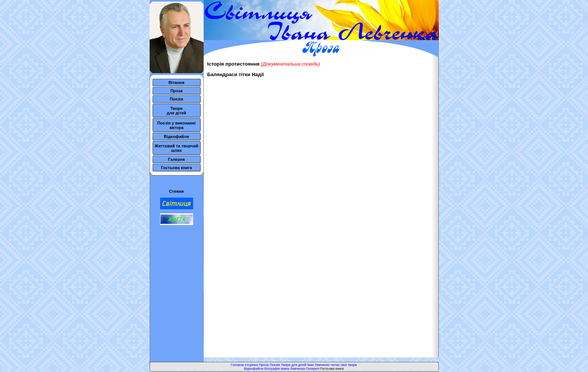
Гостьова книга (176, 168)
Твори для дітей (177, 111)
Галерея (176, 159)
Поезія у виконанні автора (176, 125)
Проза (176, 91)
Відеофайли (176, 136)
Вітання (176, 82)
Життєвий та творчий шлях (176, 148)
